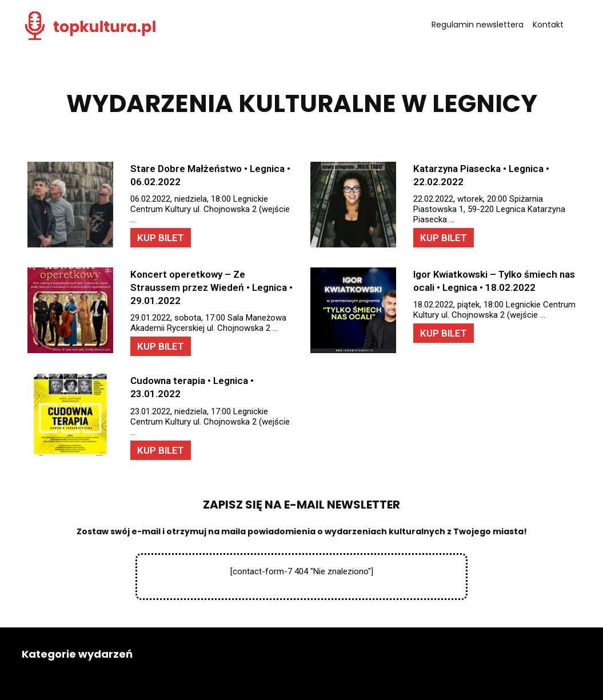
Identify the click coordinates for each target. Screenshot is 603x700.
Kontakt (548, 25)
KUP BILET (161, 238)
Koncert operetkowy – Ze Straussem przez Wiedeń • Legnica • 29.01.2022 (211, 287)
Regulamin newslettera (478, 25)
